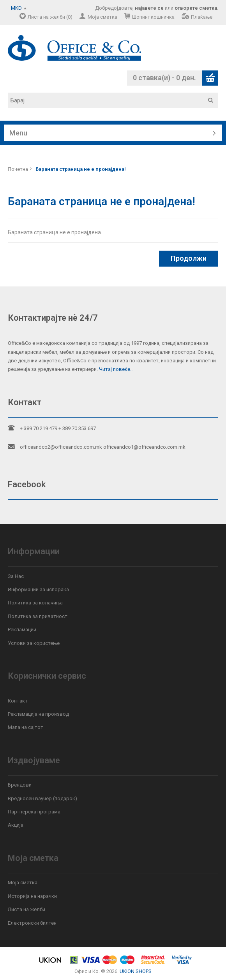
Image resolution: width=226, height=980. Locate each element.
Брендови (20, 785)
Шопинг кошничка (153, 17)
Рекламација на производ (38, 714)
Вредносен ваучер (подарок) (42, 798)
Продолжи (189, 258)
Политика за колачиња (35, 603)
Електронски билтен (32, 923)
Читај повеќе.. (116, 369)
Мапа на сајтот (26, 727)
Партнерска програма (34, 812)
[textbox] (116, 100)
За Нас (16, 576)
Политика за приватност (38, 616)
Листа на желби (26, 909)
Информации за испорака (38, 589)
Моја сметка (102, 17)
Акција (16, 825)
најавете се (149, 8)
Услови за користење (34, 643)
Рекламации (22, 630)
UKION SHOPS (136, 971)
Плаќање (202, 17)
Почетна (18, 169)
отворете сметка (196, 8)
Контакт (18, 701)
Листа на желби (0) (50, 17)
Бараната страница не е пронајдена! (81, 169)
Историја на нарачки (32, 896)
